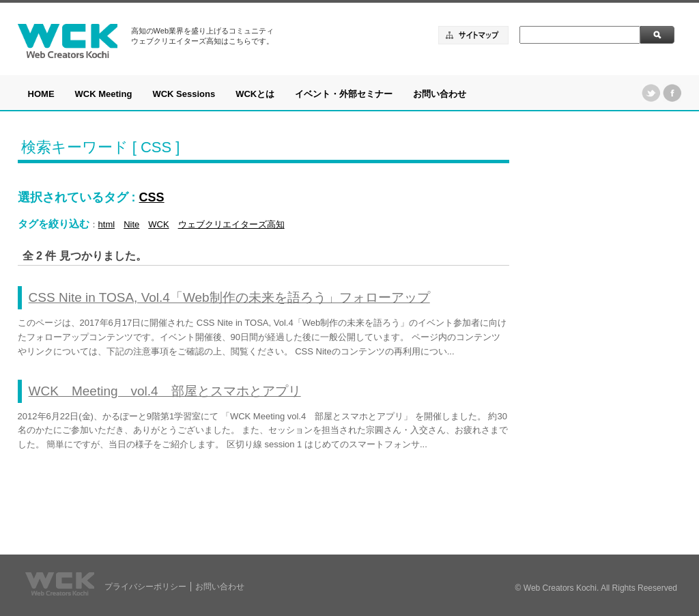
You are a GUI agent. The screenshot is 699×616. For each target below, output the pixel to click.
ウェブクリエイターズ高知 (231, 224)
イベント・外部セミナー (344, 94)
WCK (158, 224)
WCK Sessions (184, 94)
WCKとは (255, 94)
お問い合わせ (440, 94)
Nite (131, 224)
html (107, 224)
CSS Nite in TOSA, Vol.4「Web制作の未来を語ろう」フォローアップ (229, 297)
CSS (152, 197)
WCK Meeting (104, 94)
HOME (41, 94)
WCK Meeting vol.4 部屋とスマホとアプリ (165, 391)
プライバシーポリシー (145, 587)
